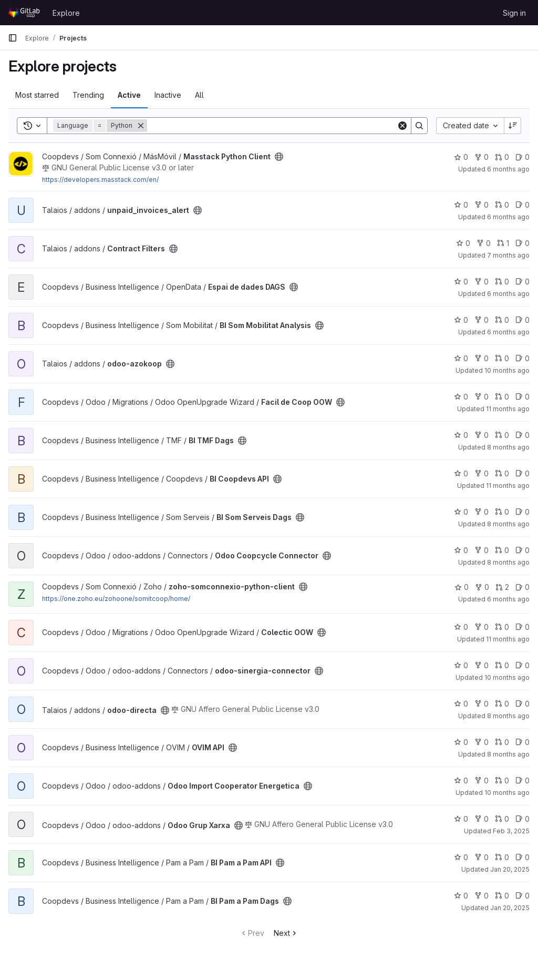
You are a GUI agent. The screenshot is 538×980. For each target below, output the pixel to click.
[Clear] (402, 126)
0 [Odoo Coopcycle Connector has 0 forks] (482, 550)
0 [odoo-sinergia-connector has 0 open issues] (523, 665)
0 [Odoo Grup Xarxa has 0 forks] (482, 819)
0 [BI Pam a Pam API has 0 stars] (461, 857)
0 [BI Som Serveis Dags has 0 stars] (461, 512)
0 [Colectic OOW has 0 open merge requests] (502, 627)
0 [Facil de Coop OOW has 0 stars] (461, 397)
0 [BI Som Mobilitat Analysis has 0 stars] (461, 320)
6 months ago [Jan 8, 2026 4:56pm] (508, 599)
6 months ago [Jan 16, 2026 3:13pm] (508, 169)
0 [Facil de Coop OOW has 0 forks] (482, 397)
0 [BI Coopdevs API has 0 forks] (482, 473)
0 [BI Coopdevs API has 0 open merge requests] (502, 473)
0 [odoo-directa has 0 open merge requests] (502, 704)
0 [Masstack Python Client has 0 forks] (482, 157)
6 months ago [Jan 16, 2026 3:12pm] (508, 294)
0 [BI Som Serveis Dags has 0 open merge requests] (502, 512)
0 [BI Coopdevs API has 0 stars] (461, 473)
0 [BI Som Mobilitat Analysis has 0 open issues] (523, 320)
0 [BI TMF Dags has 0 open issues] (523, 435)
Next (286, 933)
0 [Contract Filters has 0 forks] (484, 243)
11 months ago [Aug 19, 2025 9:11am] (508, 486)
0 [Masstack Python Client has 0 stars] (461, 157)
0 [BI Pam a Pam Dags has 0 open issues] (523, 896)
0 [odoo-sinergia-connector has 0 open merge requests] (502, 665)
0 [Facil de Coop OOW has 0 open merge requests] (502, 397)
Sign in (514, 13)
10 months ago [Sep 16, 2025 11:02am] (507, 370)
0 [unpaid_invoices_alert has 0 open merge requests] (502, 205)
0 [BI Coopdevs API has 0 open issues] (523, 473)
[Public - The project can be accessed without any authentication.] (279, 157)
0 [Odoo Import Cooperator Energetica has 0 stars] (461, 780)
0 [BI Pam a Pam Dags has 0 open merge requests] (502, 896)
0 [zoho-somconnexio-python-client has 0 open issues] (523, 587)
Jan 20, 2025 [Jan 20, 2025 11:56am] (510, 869)
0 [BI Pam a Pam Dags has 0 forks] (482, 896)
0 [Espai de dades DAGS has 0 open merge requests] (502, 282)
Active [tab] (129, 95)
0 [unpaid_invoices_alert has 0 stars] (461, 205)
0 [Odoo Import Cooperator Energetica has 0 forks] (482, 780)
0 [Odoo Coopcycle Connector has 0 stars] (461, 550)
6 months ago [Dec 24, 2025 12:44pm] (508, 332)
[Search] (272, 126)
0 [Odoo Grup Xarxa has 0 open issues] (523, 819)
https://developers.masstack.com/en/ (100, 180)
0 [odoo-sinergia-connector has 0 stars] (461, 665)
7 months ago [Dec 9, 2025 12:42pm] (508, 255)
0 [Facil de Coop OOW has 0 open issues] (523, 397)
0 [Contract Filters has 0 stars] (463, 243)
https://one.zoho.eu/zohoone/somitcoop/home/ (116, 599)
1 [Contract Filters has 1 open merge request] (503, 243)
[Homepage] (25, 13)
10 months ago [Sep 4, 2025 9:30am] (507, 677)
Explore (66, 13)
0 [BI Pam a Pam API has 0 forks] (482, 857)
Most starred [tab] (37, 95)
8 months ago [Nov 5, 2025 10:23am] (508, 524)
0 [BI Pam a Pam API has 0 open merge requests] (502, 857)
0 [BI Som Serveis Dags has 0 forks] (482, 512)
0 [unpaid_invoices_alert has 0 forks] (482, 205)
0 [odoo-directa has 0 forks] (482, 704)
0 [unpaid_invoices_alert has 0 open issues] (523, 205)
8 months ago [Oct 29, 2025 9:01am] (508, 754)
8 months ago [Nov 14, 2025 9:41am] (508, 716)
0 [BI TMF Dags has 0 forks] (482, 435)
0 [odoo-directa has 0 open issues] (523, 704)
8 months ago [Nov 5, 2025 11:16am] (508, 447)
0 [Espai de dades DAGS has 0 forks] (482, 282)
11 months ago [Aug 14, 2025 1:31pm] (508, 639)
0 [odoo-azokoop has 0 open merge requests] (502, 358)
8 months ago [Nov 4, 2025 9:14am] (508, 562)
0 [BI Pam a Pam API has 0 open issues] (523, 857)
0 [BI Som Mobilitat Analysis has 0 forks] (482, 320)
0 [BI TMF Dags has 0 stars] (461, 435)
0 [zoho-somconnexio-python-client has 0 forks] (482, 587)
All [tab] (199, 95)
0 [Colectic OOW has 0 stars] (461, 627)
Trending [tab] (88, 95)
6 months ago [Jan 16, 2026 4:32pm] (508, 217)
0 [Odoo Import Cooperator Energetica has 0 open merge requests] (502, 780)
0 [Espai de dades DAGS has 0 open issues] (523, 282)
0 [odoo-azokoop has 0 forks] (482, 358)
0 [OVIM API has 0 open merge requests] (502, 742)
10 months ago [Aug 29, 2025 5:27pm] (507, 793)
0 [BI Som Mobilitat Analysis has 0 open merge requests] (502, 320)
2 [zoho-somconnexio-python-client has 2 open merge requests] (502, 587)
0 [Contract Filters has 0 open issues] (523, 243)
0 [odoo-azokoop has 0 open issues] (523, 358)
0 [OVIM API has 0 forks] (482, 742)
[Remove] (141, 126)
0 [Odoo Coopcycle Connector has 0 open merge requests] (502, 550)
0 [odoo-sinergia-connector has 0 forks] (482, 665)
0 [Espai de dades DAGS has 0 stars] (461, 282)
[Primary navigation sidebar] (13, 38)
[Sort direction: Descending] (513, 126)
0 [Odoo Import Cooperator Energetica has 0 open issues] (523, 780)
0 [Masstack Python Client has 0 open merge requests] (502, 157)
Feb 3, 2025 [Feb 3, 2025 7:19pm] (511, 831)
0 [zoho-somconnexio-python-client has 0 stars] (462, 587)
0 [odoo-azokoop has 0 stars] (461, 358)
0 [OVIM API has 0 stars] (461, 742)
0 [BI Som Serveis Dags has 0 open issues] (523, 512)
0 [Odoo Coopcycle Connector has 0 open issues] (523, 550)
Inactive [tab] (168, 95)
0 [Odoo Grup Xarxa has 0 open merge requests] (502, 819)
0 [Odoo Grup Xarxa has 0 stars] (461, 819)
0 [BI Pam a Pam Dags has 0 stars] (461, 896)
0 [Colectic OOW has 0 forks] (482, 627)
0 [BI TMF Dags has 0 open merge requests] (502, 435)
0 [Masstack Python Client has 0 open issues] (523, 157)
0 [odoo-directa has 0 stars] (461, 704)
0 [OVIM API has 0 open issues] (523, 742)
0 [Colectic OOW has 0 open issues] (523, 627)
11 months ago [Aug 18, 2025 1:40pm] (508, 409)
